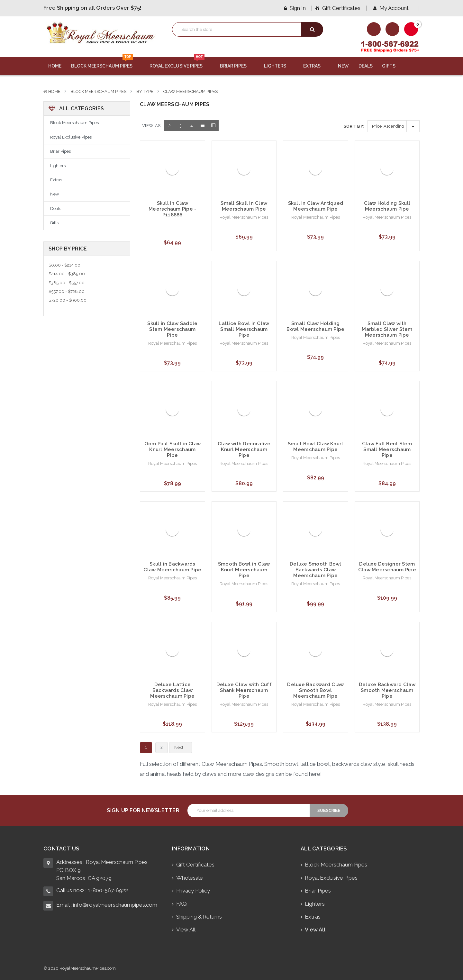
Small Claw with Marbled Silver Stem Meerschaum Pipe (387, 329)
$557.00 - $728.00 (67, 291)
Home (55, 66)
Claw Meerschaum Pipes (191, 91)
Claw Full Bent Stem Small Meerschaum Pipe (387, 449)
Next (182, 748)
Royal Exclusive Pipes (180, 63)
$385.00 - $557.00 (67, 283)
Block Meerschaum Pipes (106, 63)
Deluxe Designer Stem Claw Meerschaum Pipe (387, 567)
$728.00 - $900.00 (68, 300)
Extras (316, 66)
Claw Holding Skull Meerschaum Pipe (387, 206)
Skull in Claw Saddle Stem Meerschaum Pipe (172, 329)
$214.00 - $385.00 (67, 274)
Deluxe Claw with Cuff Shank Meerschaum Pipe (244, 690)
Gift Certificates (338, 8)
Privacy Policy (193, 891)
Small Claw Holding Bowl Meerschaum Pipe (315, 326)
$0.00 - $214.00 (64, 265)
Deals (366, 66)
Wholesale (190, 878)
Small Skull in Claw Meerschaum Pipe (244, 206)
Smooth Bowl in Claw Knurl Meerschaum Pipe (244, 570)
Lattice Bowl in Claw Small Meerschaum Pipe (244, 329)
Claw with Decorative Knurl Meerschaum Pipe (244, 449)
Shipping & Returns (199, 917)
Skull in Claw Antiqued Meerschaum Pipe (316, 206)
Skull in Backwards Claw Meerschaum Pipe (172, 567)
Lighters (279, 66)
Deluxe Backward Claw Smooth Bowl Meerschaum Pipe (315, 690)
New (343, 66)
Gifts (393, 66)
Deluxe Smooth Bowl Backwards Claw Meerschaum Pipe (316, 570)
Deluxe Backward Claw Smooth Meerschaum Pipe (387, 690)
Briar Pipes (237, 66)
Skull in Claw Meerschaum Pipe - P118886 (172, 209)
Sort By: (354, 126)
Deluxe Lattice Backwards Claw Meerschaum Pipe (172, 690)
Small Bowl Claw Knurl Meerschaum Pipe (315, 447)
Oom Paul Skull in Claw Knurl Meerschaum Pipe (173, 449)
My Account (393, 8)
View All (186, 930)
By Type (145, 91)
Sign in (295, 8)
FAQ (182, 904)
